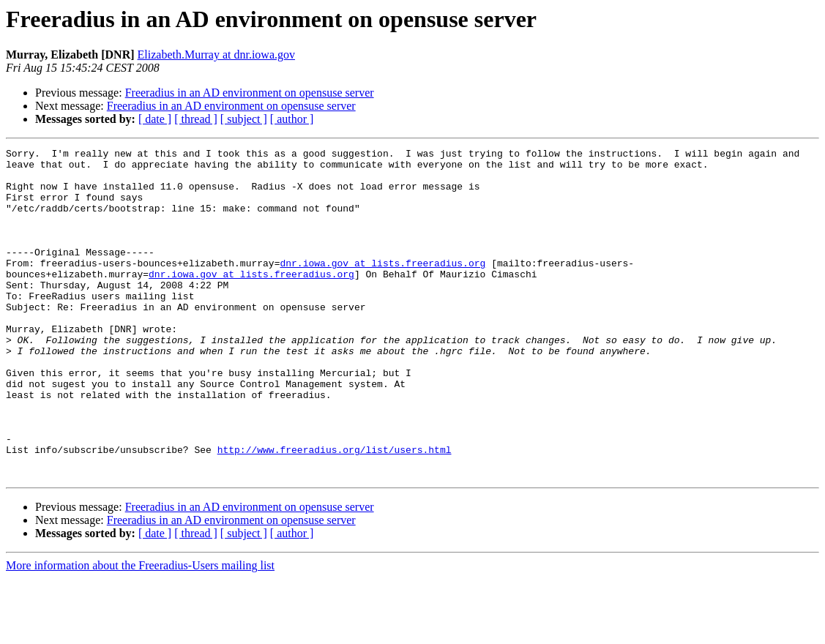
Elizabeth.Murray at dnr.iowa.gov (217, 55)
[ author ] (292, 119)
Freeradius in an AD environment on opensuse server (250, 93)
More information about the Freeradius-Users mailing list (140, 631)
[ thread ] (196, 119)
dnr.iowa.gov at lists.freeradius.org (382, 287)
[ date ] (155, 119)
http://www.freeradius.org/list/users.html (335, 511)
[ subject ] (244, 119)
